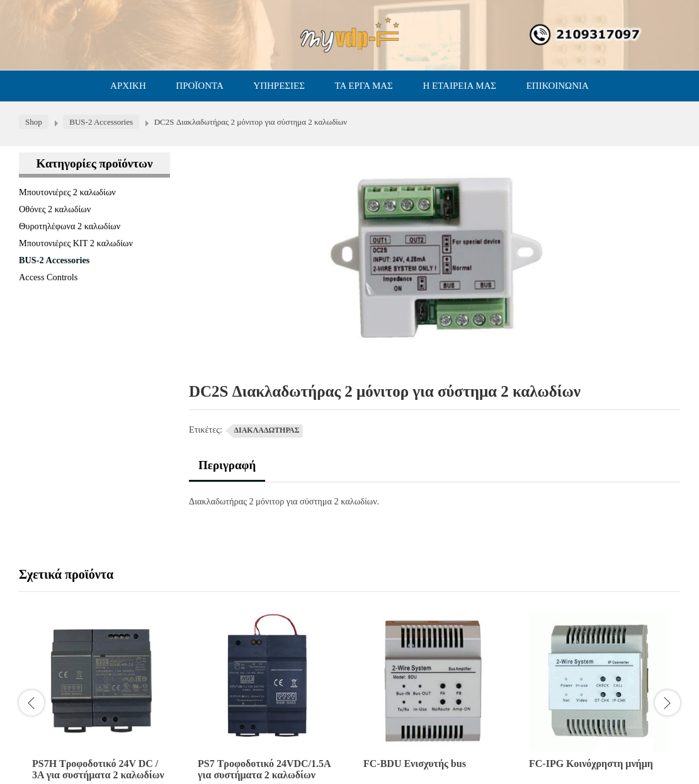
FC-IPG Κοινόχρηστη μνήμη (591, 764)
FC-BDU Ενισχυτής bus (415, 764)
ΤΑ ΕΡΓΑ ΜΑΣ (364, 86)
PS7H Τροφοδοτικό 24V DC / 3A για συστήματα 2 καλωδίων (98, 769)
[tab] (227, 470)
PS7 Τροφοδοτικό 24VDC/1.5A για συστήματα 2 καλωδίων (264, 769)
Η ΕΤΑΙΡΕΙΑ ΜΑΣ (459, 86)
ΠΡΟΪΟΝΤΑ (199, 86)
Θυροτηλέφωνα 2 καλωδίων (70, 226)
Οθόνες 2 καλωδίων (55, 209)
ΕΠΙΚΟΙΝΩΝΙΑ (558, 86)
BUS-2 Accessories (54, 260)
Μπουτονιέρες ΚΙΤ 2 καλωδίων (76, 243)
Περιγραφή (227, 465)
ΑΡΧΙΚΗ (128, 86)
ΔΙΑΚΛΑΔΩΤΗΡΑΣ (267, 430)
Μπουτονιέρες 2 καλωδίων (67, 192)
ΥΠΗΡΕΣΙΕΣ (279, 86)
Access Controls (48, 277)
